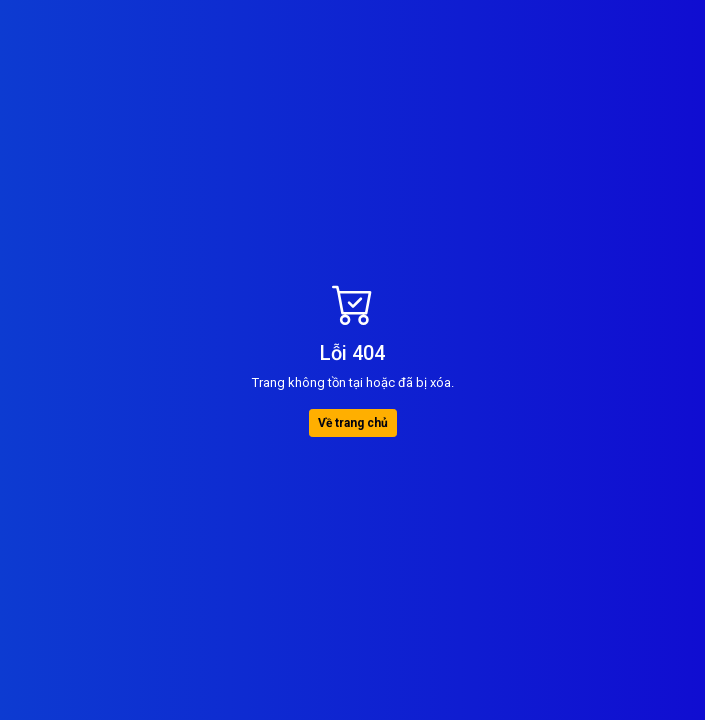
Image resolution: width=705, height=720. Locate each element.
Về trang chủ (353, 423)
